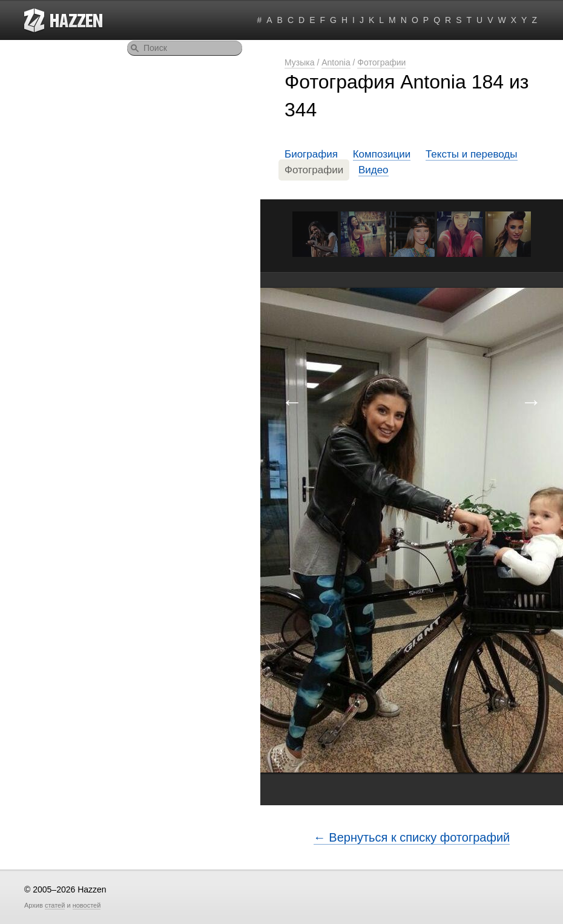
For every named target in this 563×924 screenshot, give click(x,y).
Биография (311, 154)
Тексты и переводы (472, 154)
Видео (374, 170)
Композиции (382, 154)
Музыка (300, 62)
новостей (87, 905)
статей (55, 905)
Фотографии (381, 62)
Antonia (336, 62)
